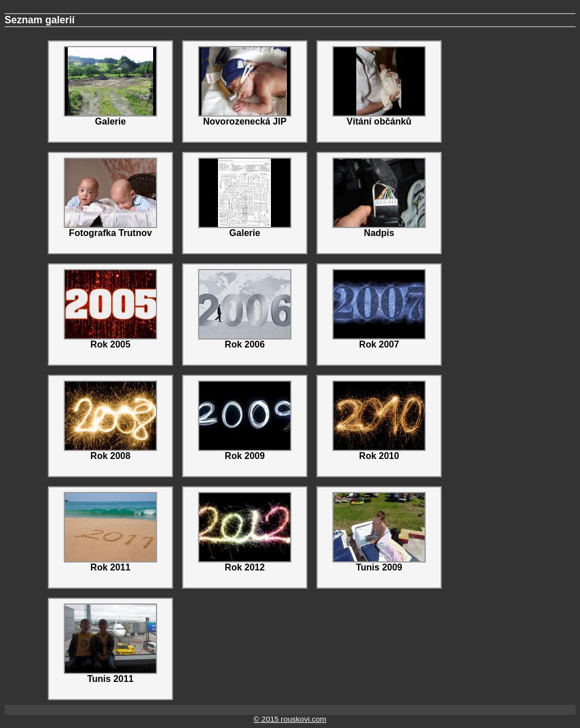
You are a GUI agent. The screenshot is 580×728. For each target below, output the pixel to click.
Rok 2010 (379, 421)
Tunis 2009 (379, 532)
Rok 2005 (110, 309)
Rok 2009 (245, 421)
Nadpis (379, 198)
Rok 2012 (245, 532)
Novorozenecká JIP (245, 86)
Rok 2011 (110, 532)
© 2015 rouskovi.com (290, 719)
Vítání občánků (379, 86)
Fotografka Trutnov (110, 198)
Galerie (110, 86)
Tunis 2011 (110, 644)
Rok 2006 (245, 309)
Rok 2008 (110, 421)
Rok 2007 (379, 309)
